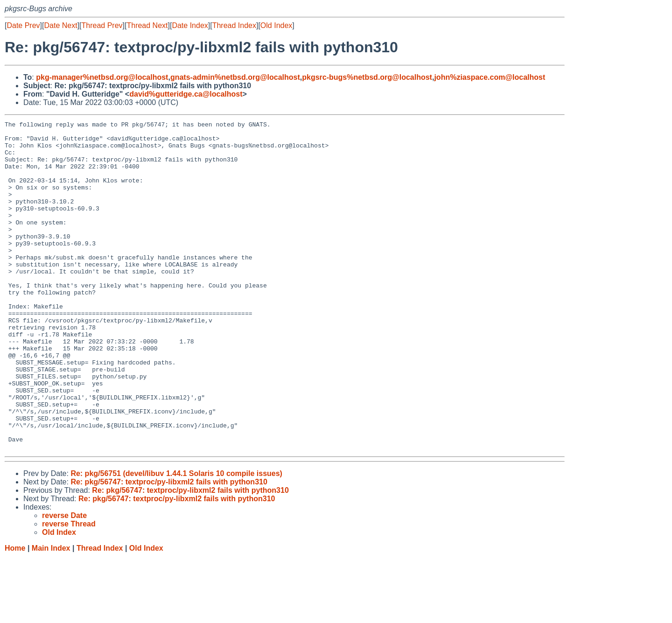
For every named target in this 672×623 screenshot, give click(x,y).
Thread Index (234, 25)
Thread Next (147, 25)
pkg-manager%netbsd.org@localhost (102, 77)
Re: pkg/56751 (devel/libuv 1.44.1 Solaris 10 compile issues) (176, 539)
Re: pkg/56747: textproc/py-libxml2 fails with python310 (169, 548)
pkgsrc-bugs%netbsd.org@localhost (367, 77)
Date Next (60, 25)
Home (15, 614)
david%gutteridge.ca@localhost (186, 94)
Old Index (276, 25)
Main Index (51, 614)
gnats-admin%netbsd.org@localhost (235, 77)
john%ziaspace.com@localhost (490, 77)
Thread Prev (102, 25)
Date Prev (23, 25)
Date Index (190, 25)
